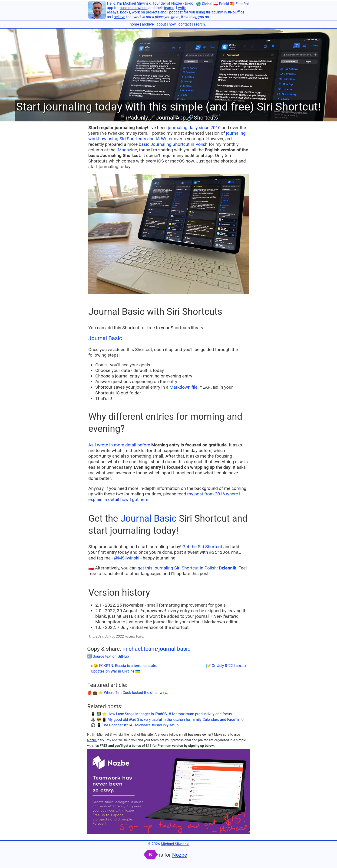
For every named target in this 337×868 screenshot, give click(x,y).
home (134, 24)
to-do (189, 3)
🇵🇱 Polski (221, 4)
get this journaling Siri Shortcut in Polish (177, 568)
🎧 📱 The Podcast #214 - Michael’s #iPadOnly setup (135, 725)
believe (119, 17)
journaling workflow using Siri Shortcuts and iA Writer (167, 136)
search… (201, 24)
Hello (111, 3)
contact (185, 24)
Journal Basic (105, 338)
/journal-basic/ (135, 637)
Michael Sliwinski (137, 3)
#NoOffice (236, 12)
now (172, 24)
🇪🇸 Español (239, 4)
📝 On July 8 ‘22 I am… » (226, 666)
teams (169, 8)
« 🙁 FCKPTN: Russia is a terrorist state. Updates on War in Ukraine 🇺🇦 (124, 668)
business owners (134, 8)
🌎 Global (204, 4)
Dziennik (228, 568)
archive (148, 24)
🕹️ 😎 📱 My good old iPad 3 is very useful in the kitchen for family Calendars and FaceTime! (168, 720)
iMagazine (127, 150)
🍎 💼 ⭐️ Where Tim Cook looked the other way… (128, 693)
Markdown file (184, 387)
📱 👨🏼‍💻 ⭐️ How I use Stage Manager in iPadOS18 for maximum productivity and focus (161, 714)
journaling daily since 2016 (194, 128)
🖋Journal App (167, 118)
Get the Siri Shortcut (202, 547)
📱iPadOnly (133, 118)
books (125, 12)
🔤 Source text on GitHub (108, 656)
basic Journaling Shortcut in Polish (173, 144)
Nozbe (177, 3)
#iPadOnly (214, 12)
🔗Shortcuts (202, 118)
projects (153, 12)
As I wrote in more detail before (119, 445)
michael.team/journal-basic (156, 649)
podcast (176, 12)
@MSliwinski (127, 558)
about (161, 24)
